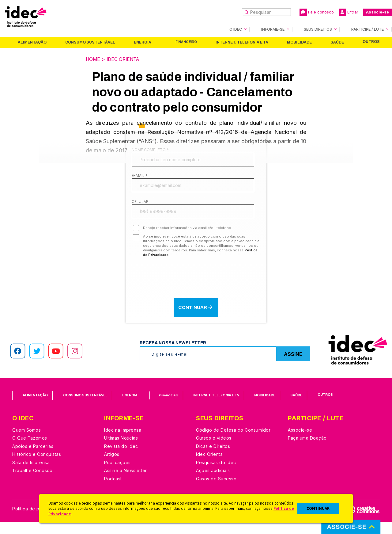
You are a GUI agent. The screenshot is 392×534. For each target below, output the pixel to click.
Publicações (117, 474)
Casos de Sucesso (216, 491)
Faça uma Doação (307, 450)
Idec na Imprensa (123, 442)
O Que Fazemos (30, 450)
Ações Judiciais (213, 483)
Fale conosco (317, 12)
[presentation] (196, 289)
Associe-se (377, 12)
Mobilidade (299, 42)
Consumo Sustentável (90, 42)
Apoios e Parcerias (33, 458)
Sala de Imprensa (31, 474)
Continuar (196, 319)
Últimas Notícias (121, 450)
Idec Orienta (125, 59)
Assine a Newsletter (126, 483)
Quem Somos (26, 442)
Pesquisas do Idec (216, 474)
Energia (143, 42)
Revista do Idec (121, 458)
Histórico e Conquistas (37, 466)
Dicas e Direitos (213, 458)
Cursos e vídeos (214, 450)
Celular (140, 210)
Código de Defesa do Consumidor (233, 442)
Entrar (349, 12)
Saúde (337, 42)
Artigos (112, 466)
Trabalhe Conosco (32, 483)
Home (93, 59)
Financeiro (186, 42)
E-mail (140, 179)
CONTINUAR (318, 508)
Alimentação (32, 42)
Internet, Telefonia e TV (242, 42)
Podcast (113, 491)
